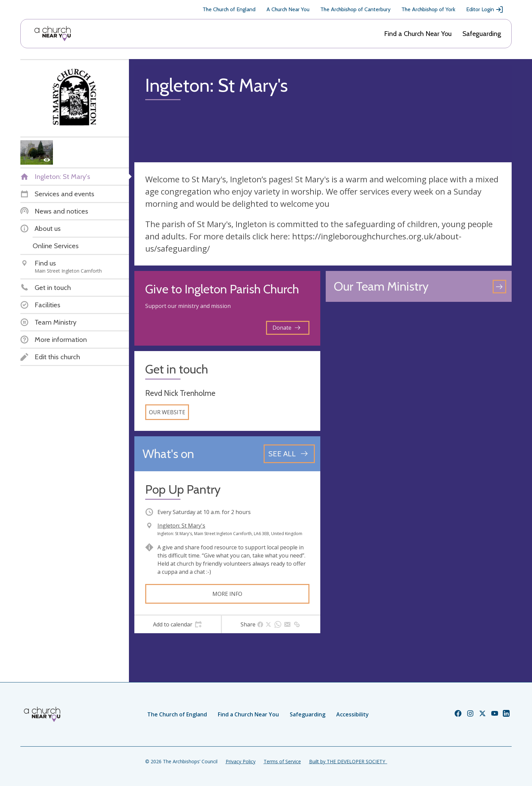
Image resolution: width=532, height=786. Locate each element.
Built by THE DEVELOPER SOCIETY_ (348, 761)
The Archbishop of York (428, 9)
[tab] (178, 624)
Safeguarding (482, 34)
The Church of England (229, 9)
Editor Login (485, 10)
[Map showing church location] (419, 400)
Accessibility (353, 714)
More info (227, 594)
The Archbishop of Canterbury (355, 9)
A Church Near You (288, 9)
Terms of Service (282, 761)
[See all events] (289, 454)
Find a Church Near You (418, 34)
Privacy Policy (241, 761)
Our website (167, 412)
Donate (286, 328)
